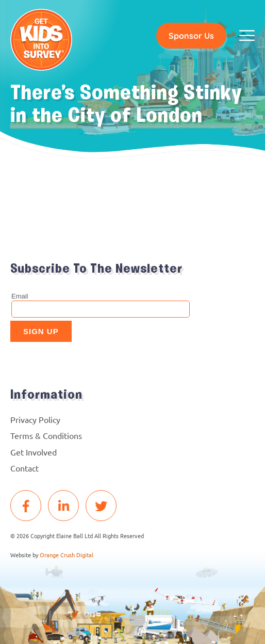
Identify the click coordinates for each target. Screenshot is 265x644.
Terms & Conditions (46, 435)
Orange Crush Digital (67, 555)
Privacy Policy (35, 419)
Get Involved (34, 452)
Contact (24, 468)
